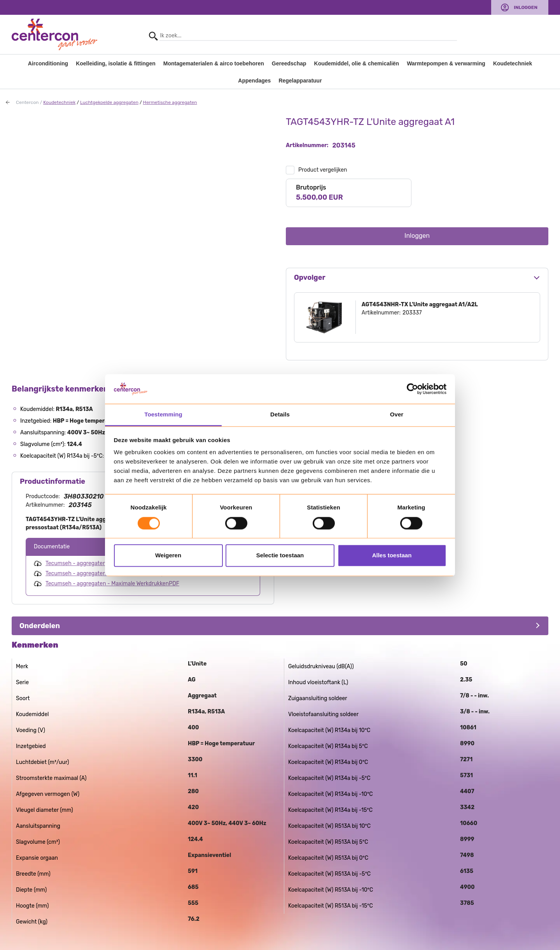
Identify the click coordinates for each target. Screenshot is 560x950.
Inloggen (526, 7)
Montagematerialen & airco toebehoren (214, 63)
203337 (412, 313)
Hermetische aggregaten (170, 102)
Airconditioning (48, 63)
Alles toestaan (392, 556)
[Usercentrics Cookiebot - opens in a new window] (412, 389)
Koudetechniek (513, 63)
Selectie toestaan (280, 556)
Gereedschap (289, 63)
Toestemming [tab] (163, 415)
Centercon (27, 102)
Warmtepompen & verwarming (446, 63)
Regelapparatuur (300, 81)
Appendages (254, 81)
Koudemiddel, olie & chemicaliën (357, 63)
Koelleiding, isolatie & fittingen (116, 63)
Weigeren (168, 556)
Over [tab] (397, 415)
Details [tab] (280, 415)
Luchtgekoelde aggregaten (109, 102)
